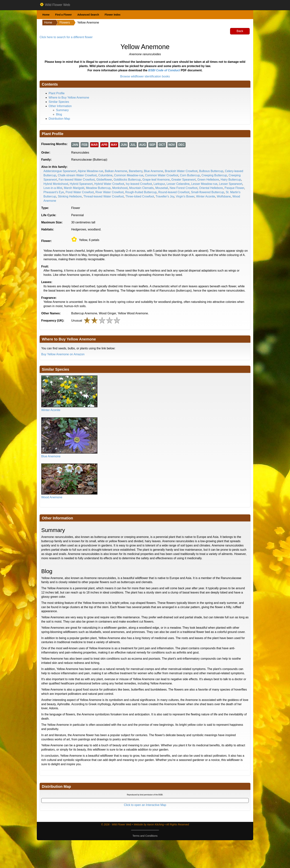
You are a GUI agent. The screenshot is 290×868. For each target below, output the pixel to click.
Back (240, 31)
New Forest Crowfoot (183, 188)
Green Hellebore (208, 180)
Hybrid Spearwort (81, 184)
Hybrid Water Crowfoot (109, 184)
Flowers (65, 23)
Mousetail (162, 188)
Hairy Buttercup (231, 180)
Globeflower (104, 180)
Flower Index (113, 15)
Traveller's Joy (165, 196)
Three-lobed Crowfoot (140, 196)
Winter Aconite (206, 196)
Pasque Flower (234, 188)
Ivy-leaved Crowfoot (139, 184)
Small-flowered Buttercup (208, 192)
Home (46, 15)
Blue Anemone (154, 171)
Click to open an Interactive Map (145, 805)
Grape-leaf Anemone (156, 180)
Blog (59, 114)
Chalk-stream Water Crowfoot (77, 175)
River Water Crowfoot (109, 192)
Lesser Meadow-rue (204, 184)
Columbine (105, 175)
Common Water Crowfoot (162, 175)
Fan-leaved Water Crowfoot (77, 180)
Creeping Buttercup (214, 175)
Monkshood (120, 188)
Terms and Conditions (145, 836)
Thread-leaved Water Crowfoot (104, 196)
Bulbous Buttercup (211, 171)
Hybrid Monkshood (56, 184)
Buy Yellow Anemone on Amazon (63, 354)
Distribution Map (59, 119)
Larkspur (159, 184)
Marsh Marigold (74, 188)
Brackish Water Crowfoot (181, 171)
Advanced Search (88, 15)
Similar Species (59, 102)
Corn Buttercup (190, 175)
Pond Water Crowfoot (80, 192)
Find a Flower (63, 15)
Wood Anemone (52, 497)
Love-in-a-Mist (53, 188)
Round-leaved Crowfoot (174, 192)
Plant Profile (57, 93)
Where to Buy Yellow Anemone (69, 98)
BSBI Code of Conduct (164, 70)
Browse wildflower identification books (145, 76)
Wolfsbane (224, 196)
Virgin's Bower (185, 196)
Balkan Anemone (116, 171)
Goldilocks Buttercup (127, 180)
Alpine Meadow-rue (90, 171)
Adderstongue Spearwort (60, 171)
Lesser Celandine (178, 184)
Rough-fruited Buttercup (141, 192)
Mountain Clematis (141, 188)
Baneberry (136, 171)
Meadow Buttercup (98, 188)
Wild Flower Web (55, 5)
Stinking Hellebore (70, 196)
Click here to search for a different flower (66, 37)
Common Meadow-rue (129, 175)
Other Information (60, 106)
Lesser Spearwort (231, 184)
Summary (62, 110)
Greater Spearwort (183, 180)
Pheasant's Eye (54, 192)
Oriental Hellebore (211, 188)
